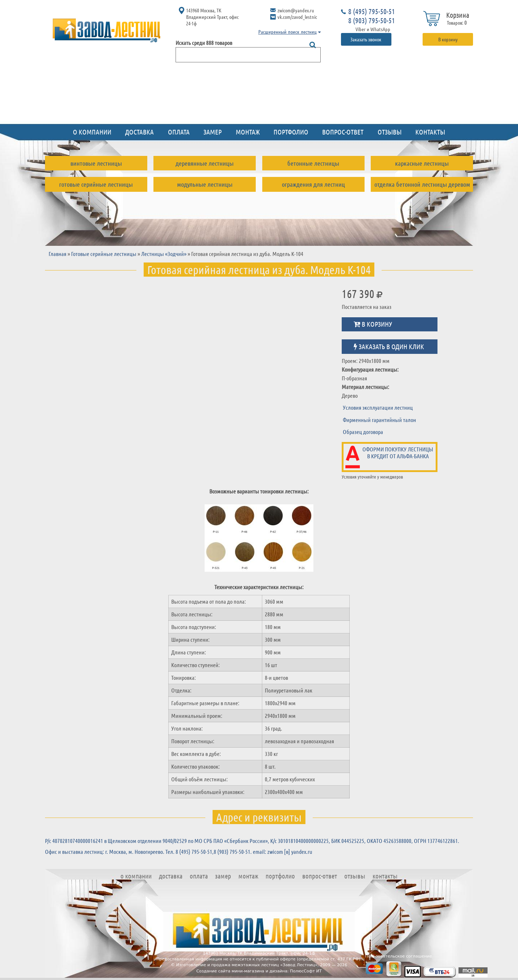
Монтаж (248, 132)
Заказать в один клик (389, 346)
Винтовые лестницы (96, 163)
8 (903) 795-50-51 (372, 20)
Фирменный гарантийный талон (379, 420)
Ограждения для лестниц (313, 184)
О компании (92, 132)
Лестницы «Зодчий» (164, 254)
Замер (213, 132)
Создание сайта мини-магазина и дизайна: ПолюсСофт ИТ (259, 971)
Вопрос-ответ (343, 132)
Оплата (179, 132)
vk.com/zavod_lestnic (297, 17)
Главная (57, 254)
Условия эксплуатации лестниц (378, 407)
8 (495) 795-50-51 (372, 11)
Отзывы (390, 132)
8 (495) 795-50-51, (195, 851)
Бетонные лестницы (313, 163)
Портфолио (291, 132)
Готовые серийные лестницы (96, 184)
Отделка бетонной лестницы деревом (422, 184)
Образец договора (363, 432)
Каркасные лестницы (422, 163)
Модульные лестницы (205, 184)
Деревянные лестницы (205, 163)
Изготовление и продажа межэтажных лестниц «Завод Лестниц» (247, 965)
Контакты (430, 132)
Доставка (139, 132)
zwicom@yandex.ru (296, 10)
